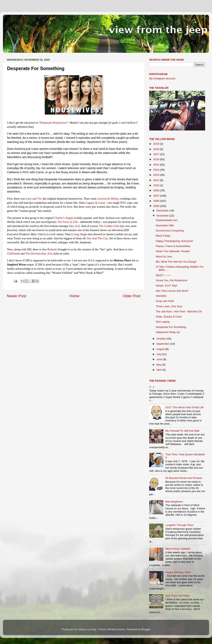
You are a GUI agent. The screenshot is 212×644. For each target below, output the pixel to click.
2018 (157, 149)
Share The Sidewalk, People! (173, 251)
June (160, 359)
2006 (157, 201)
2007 (157, 196)
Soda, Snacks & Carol (169, 317)
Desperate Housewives (54, 123)
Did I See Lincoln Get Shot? (172, 291)
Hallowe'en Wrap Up (168, 332)
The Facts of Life (68, 222)
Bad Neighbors (174, 502)
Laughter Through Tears (179, 525)
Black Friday (163, 236)
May (159, 365)
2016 (157, 159)
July (159, 354)
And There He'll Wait (177, 596)
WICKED (161, 296)
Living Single (79, 234)
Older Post (132, 296)
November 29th (165, 225)
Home (74, 296)
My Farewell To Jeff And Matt (182, 431)
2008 (157, 190)
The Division (33, 254)
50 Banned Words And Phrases (184, 478)
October (162, 339)
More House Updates (178, 549)
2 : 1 (152, 387)
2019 (157, 144)
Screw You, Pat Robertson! (172, 280)
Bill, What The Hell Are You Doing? (176, 262)
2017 (157, 154)
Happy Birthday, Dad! (178, 572)
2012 (157, 180)
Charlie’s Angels (64, 218)
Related (52, 249)
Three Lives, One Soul (169, 306)
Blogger (146, 629)
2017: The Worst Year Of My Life (184, 407)
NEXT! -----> (163, 275)
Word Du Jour (164, 257)
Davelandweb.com (167, 220)
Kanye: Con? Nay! (167, 285)
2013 (157, 175)
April (159, 370)
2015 (157, 165)
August (161, 349)
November (163, 216)
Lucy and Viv (34, 199)
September (163, 344)
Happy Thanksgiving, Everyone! (175, 241)
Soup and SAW (165, 301)
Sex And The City (97, 238)
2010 (157, 185)
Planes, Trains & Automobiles (173, 246)
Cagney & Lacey (95, 203)
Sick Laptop (163, 322)
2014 (157, 170)
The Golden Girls (109, 226)
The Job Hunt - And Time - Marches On (179, 311)
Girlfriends (13, 254)
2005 (157, 206)
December (163, 211)
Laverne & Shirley (108, 199)
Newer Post (16, 296)
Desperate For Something (171, 327)
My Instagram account (162, 78)
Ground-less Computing (170, 231)
